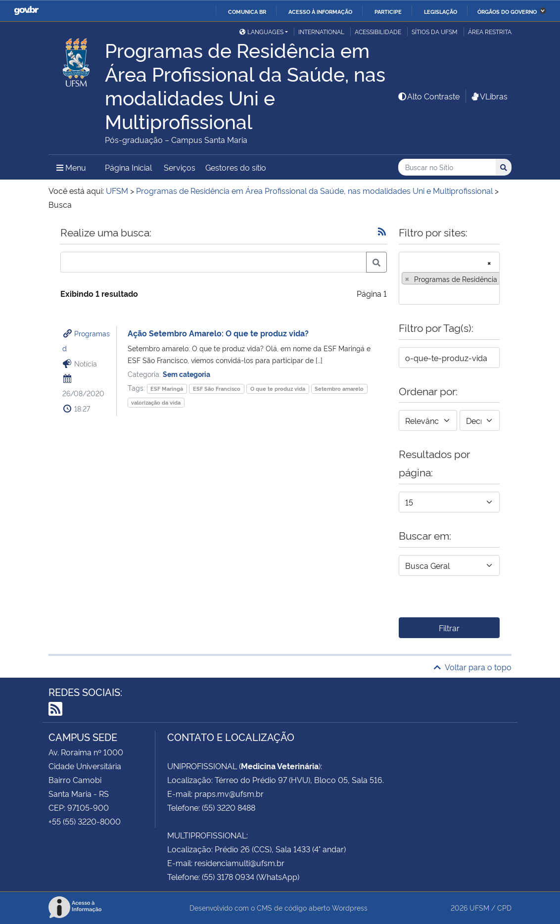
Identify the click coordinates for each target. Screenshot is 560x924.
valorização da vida (156, 402)
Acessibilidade (378, 31)
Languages (261, 31)
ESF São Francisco (217, 389)
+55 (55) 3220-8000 (85, 821)
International (321, 31)
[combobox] (449, 278)
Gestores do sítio (236, 167)
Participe (388, 11)
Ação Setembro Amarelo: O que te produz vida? (218, 333)
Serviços (180, 167)
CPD (504, 907)
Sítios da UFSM (435, 31)
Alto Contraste (428, 96)
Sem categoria (187, 374)
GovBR (26, 11)
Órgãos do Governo (507, 11)
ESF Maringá (167, 389)
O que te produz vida (278, 389)
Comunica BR (247, 11)
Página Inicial (128, 167)
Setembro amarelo (339, 389)
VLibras (489, 96)
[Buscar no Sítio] (447, 167)
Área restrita (490, 31)
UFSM (479, 907)
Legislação (441, 11)
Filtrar (449, 628)
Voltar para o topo (473, 667)
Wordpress (350, 907)
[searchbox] (405, 294)
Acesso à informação (320, 11)
